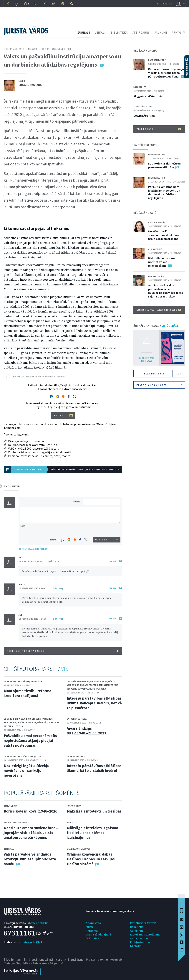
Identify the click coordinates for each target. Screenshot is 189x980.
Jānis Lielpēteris (108, 685)
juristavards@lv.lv (31, 942)
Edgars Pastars (30, 85)
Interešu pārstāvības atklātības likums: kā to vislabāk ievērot (94, 768)
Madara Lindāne (157, 276)
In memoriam (10, 806)
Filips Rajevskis (98, 689)
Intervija (9, 849)
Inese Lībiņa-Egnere (78, 681)
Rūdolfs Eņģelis (32, 756)
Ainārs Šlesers (32, 719)
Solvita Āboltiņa (143, 107)
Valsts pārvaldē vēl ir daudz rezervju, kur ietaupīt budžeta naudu (30, 859)
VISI (65, 669)
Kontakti (136, 946)
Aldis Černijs (155, 249)
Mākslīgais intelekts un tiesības (94, 811)
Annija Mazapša (157, 222)
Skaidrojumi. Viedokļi (58, 49)
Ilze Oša (18, 726)
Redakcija (137, 927)
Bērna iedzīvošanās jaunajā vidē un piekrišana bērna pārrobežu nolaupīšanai (166, 73)
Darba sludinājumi (98, 934)
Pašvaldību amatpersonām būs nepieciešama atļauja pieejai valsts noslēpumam (30, 740)
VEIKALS (100, 32)
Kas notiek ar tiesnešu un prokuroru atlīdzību (164, 165)
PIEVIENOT (102, 540)
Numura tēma (74, 806)
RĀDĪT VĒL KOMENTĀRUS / (63, 651)
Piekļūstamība (140, 942)
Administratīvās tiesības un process (159, 310)
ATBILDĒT (113, 561)
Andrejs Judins (99, 681)
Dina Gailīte (140, 87)
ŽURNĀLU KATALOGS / (156, 326)
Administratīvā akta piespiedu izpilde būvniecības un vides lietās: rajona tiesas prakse (166, 291)
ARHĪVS (177, 32)
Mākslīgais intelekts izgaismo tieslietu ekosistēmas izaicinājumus (92, 833)
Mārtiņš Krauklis (32, 681)
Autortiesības (139, 938)
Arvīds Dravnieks (26, 722)
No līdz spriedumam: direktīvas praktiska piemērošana (164, 235)
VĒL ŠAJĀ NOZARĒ (145, 213)
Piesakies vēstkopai (159, 385)
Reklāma (92, 931)
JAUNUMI (161, 32)
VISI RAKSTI (159, 129)
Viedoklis (72, 822)
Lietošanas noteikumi (145, 934)
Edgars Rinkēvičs (13, 719)
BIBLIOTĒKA (119, 32)
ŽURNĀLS (84, 32)
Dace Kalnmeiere (157, 60)
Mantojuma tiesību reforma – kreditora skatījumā (29, 693)
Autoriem (136, 931)
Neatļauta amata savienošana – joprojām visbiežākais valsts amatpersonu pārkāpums (31, 833)
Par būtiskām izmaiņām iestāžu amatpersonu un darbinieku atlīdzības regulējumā (164, 192)
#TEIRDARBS (141, 32)
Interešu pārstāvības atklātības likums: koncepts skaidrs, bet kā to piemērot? (94, 703)
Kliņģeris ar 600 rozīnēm (149, 96)
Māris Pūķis (43, 722)
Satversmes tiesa (77, 719)
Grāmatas (92, 938)
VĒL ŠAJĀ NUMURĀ (145, 50)
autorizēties (164, 4)
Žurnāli (91, 927)
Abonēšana (93, 923)
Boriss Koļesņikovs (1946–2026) (31, 811)
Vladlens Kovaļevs (77, 689)
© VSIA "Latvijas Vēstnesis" (105, 960)
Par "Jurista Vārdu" (143, 923)
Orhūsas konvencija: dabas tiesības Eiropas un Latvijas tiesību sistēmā (91, 859)
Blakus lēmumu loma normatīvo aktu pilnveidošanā (162, 262)
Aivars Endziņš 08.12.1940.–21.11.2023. (87, 731)
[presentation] (102, 530)
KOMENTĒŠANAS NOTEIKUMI (33, 549)
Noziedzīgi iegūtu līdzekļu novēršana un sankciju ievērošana (27, 771)
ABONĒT (60, 415)
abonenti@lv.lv (38, 923)
